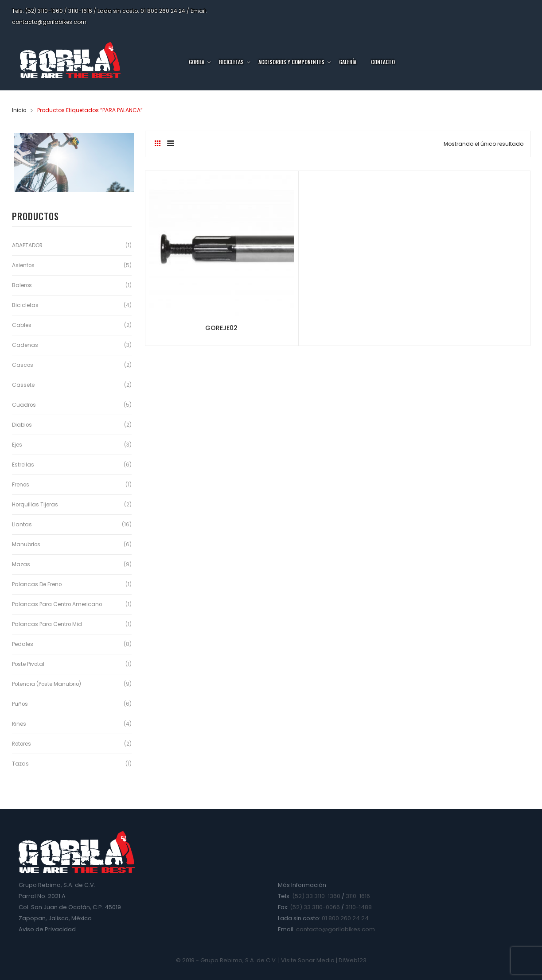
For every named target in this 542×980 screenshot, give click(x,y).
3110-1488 (359, 907)
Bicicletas (231, 62)
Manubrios (26, 544)
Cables (22, 325)
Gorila (197, 62)
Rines (19, 724)
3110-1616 (80, 11)
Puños (20, 704)
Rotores (22, 744)
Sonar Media (316, 960)
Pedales (23, 644)
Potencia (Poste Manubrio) (47, 684)
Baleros (22, 285)
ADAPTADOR (27, 245)
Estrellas (23, 465)
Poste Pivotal (29, 664)
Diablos (22, 425)
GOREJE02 (209, 303)
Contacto (383, 62)
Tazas (20, 764)
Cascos (23, 365)
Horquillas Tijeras (35, 504)
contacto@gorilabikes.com (49, 22)
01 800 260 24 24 (163, 11)
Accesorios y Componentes (291, 62)
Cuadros (24, 405)
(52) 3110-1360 (44, 11)
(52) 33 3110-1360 (316, 896)
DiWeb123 (353, 960)
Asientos (23, 265)
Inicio (19, 110)
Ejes (17, 445)
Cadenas (25, 345)
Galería (348, 62)
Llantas (22, 524)
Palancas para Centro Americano (57, 604)
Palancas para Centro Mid (47, 624)
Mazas (21, 564)
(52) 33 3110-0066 (315, 907)
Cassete (23, 385)
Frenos (21, 484)
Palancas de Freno (37, 584)
